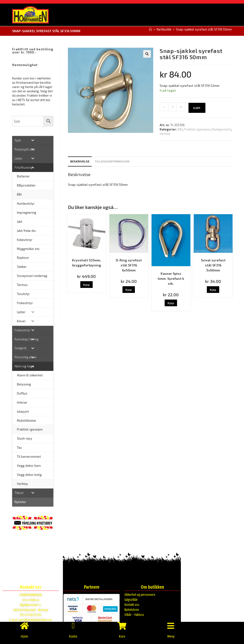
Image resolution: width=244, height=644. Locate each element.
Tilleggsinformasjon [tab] (112, 161)
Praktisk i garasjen (197, 129)
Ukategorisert (221, 129)
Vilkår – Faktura (134, 615)
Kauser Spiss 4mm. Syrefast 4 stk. (171, 278)
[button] (147, 54)
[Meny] (171, 624)
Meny (171, 636)
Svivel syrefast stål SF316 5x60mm (213, 265)
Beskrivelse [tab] (80, 161)
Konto (73, 636)
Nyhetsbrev (132, 610)
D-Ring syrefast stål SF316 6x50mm (129, 265)
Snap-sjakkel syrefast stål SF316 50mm (204, 29)
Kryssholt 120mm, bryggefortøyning (86, 262)
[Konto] (73, 624)
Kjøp (197, 108)
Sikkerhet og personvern (140, 595)
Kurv (122, 636)
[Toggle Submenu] (33, 140)
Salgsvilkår (131, 600)
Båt (180, 129)
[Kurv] (122, 624)
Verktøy (165, 133)
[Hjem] (150, 29)
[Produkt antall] (173, 107)
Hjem (24, 636)
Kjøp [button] (86, 284)
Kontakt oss (132, 605)
